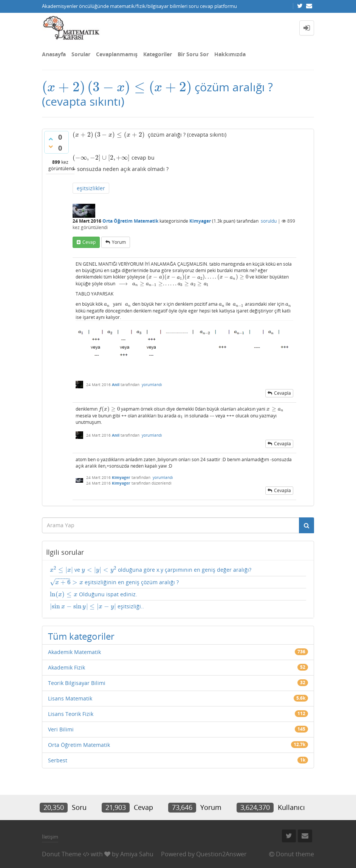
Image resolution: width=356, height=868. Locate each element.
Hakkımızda (230, 54)
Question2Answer (221, 854)
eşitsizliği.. (97, 606)
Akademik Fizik (67, 667)
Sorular (81, 54)
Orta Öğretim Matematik (130, 221)
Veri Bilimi (61, 729)
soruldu (269, 221)
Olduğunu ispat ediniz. (94, 594)
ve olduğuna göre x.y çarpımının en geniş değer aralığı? (151, 570)
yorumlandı (152, 385)
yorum (119, 242)
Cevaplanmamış (117, 54)
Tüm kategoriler (81, 636)
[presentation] (117, 87)
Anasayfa (54, 54)
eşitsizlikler (91, 188)
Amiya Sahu (137, 854)
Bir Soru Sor (193, 54)
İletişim (50, 837)
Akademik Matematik (74, 652)
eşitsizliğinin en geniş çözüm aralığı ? (114, 582)
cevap (89, 242)
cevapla (282, 393)
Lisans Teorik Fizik (71, 714)
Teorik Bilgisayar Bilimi (77, 683)
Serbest (58, 760)
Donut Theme (62, 854)
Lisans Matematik (70, 698)
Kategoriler (158, 54)
